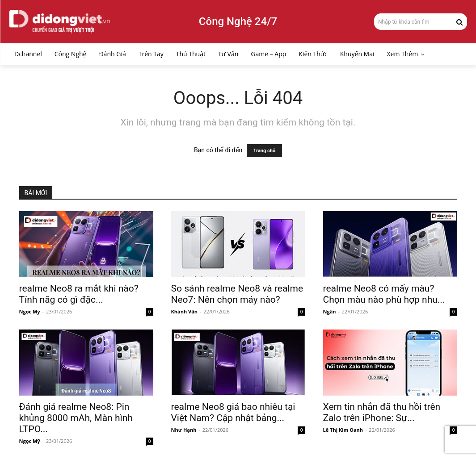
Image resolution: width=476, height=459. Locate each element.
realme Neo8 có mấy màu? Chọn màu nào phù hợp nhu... (384, 294)
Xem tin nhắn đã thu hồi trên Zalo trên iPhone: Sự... (382, 412)
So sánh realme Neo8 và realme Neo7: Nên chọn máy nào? (237, 294)
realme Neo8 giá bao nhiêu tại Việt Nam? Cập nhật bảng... (233, 412)
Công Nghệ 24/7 (238, 21)
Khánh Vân (185, 311)
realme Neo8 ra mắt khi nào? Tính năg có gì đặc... (79, 294)
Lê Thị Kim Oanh (343, 430)
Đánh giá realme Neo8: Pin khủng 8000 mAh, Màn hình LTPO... (76, 418)
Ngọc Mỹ (30, 311)
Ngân (330, 311)
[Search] (459, 21)
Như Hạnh (184, 430)
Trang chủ (264, 151)
